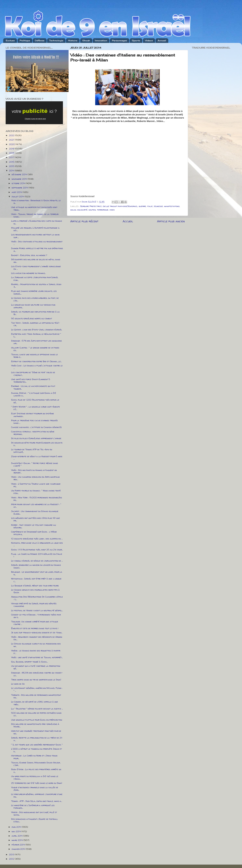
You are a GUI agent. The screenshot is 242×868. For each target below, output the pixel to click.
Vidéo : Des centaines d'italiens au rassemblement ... (37, 243)
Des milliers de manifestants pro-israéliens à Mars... (35, 725)
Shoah (86, 40)
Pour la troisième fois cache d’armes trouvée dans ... (34, 422)
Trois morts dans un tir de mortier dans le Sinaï (36, 680)
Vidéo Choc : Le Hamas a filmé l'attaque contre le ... (37, 367)
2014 (12, 171)
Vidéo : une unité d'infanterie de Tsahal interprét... (37, 657)
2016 (12, 162)
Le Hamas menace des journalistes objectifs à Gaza (35, 591)
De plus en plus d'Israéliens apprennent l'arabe (36, 438)
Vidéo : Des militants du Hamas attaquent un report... (34, 471)
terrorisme (103, 210)
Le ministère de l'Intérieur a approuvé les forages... (33, 807)
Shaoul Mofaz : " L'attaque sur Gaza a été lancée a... (34, 394)
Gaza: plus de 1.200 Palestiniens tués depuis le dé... (35, 401)
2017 (12, 157)
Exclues (10, 40)
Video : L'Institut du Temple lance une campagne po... (36, 485)
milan (73, 210)
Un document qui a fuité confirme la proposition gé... (36, 667)
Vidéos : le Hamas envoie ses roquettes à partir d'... (36, 652)
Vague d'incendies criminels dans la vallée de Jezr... (35, 789)
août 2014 (17, 192)
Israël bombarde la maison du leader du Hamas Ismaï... (36, 566)
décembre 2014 (20, 174)
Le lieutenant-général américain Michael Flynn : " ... (37, 689)
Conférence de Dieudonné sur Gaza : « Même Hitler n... (34, 533)
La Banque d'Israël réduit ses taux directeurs (35, 586)
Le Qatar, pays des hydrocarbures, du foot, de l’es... (35, 299)
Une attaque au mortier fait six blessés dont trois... (34, 208)
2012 (12, 859)
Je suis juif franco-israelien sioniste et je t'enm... (37, 632)
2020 (12, 144)
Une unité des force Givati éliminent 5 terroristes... (31, 381)
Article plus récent (84, 221)
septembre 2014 (20, 188)
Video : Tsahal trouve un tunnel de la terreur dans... (35, 215)
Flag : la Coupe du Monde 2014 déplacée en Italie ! (37, 555)
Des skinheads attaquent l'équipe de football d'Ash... (34, 820)
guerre (142, 206)
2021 (12, 140)
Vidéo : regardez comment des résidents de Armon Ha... (37, 638)
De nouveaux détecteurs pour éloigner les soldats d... (37, 444)
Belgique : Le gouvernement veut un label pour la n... (37, 573)
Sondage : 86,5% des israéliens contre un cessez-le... (37, 674)
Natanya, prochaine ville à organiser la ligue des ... (37, 544)
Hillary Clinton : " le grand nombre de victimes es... (35, 349)
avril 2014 (17, 836)
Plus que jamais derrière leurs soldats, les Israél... (34, 292)
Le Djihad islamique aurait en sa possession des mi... (36, 645)
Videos (149, 40)
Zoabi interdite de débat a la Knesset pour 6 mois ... (37, 458)
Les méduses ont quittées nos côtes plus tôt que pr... (35, 519)
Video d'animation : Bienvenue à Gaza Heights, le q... (36, 202)
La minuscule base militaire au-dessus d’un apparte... (33, 306)
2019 (12, 149)
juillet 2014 (18, 196)
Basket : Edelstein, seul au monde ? (29, 255)
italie (150, 206)
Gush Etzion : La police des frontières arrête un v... (36, 771)
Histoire (73, 40)
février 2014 (19, 845)
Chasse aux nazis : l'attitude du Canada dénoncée (36, 427)
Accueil (162, 40)
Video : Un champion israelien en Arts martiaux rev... (35, 478)
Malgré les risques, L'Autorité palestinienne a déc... (35, 229)
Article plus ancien (171, 221)
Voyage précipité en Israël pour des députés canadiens (34, 605)
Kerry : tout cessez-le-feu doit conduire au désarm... (33, 526)
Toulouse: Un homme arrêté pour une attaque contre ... (35, 623)
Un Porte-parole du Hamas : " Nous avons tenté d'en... (36, 492)
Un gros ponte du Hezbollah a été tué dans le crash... (35, 778)
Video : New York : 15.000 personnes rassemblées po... (37, 499)
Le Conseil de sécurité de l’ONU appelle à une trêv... (35, 703)
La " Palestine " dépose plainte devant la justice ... (37, 709)
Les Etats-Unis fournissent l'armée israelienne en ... (36, 268)
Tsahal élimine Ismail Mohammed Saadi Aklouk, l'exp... (36, 764)
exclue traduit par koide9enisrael (120, 206)
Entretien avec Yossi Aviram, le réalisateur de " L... (36, 335)
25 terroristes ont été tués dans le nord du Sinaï (37, 783)
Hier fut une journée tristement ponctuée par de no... (36, 732)
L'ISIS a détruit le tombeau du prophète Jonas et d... (36, 750)
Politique (25, 40)
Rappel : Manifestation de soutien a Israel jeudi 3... (36, 286)
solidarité (82, 210)
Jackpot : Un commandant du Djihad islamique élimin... (35, 512)
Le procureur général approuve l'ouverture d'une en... (37, 795)
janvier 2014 (19, 849)
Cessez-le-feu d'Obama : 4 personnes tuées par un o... (36, 616)
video (112, 210)
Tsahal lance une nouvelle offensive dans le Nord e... (34, 356)
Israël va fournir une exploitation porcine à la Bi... (35, 313)
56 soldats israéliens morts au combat (32, 318)
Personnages (119, 40)
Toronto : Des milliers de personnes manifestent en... (36, 696)
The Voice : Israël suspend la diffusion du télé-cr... (35, 324)
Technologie (56, 40)
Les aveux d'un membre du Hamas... (28, 273)
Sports (136, 40)
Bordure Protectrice (91, 206)
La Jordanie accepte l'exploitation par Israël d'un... (35, 279)
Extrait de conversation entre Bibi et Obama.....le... (36, 361)
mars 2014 (18, 840)
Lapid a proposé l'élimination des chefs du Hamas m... (37, 222)
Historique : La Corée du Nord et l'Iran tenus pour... (34, 757)
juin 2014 (17, 827)
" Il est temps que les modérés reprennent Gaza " (37, 745)
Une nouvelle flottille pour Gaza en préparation (37, 720)
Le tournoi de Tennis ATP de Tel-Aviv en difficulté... (32, 451)
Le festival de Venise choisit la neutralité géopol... (37, 610)
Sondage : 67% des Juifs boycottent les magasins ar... (36, 342)
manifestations (172, 206)
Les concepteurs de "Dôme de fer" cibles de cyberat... (33, 374)
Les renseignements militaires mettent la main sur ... (35, 236)
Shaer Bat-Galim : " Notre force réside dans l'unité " (35, 464)
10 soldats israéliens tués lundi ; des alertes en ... (37, 539)
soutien (92, 210)
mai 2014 (17, 831)
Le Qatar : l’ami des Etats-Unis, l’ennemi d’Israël (37, 330)
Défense (40, 40)
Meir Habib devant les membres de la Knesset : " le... (36, 506)
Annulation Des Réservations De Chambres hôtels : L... (37, 598)
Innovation (101, 40)
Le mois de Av (18, 684)
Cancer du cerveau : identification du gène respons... (33, 433)
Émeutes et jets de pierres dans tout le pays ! (35, 628)
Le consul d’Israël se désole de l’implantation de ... (37, 561)
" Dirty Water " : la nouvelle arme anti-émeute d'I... (35, 408)
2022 (12, 135)
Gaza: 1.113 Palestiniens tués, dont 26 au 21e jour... (37, 550)
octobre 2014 (19, 183)
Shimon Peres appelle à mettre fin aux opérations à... (37, 250)
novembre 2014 (20, 179)
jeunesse (158, 206)
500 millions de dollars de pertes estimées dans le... (36, 714)
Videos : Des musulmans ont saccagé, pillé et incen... (34, 813)
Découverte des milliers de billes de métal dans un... (36, 261)
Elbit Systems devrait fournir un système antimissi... (33, 415)
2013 (12, 854)
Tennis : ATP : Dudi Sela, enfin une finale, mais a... (37, 801)
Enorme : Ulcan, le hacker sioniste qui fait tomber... (33, 387)
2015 (12, 166)
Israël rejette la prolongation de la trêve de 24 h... (37, 739)
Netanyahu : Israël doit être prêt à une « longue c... (36, 580)
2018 (12, 153)
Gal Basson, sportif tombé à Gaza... (29, 662)
